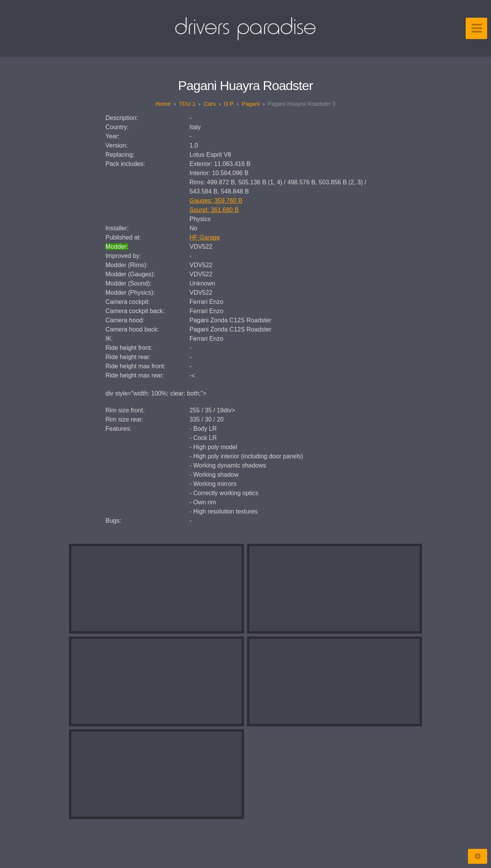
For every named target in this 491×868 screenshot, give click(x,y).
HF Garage (205, 237)
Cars (210, 104)
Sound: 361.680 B (214, 210)
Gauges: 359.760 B (216, 201)
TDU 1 (187, 104)
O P (229, 104)
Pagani (251, 104)
